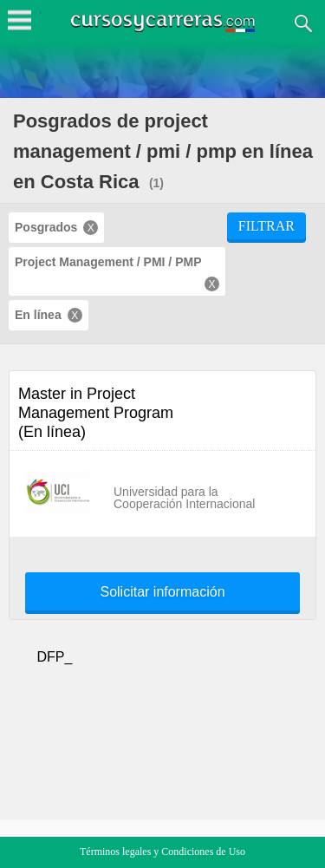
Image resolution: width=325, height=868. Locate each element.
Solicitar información (162, 592)
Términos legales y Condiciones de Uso (162, 852)
